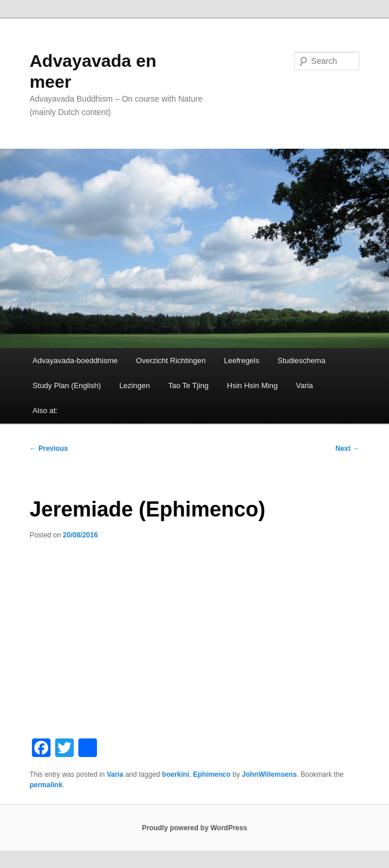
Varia (305, 385)
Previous (49, 449)
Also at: (45, 410)
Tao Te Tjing (189, 385)
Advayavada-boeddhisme (75, 361)
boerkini (176, 774)
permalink (46, 785)
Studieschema (301, 361)
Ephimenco (212, 774)
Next (347, 449)
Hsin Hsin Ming (252, 385)
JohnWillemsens (269, 774)
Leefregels (242, 361)
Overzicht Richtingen (171, 361)
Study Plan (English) (67, 385)
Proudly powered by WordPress (194, 828)
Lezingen (134, 385)
